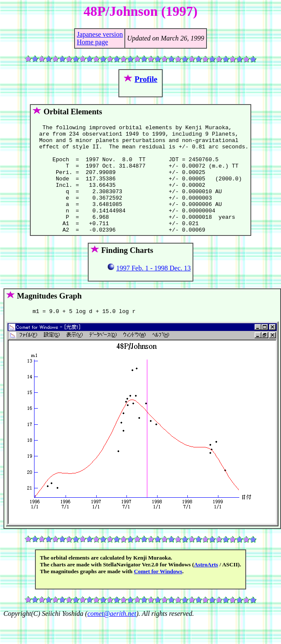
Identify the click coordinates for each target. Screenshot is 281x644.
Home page (92, 42)
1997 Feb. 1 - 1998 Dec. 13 (153, 290)
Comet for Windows (158, 594)
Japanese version (100, 34)
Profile (146, 79)
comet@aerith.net (112, 637)
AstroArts (206, 587)
